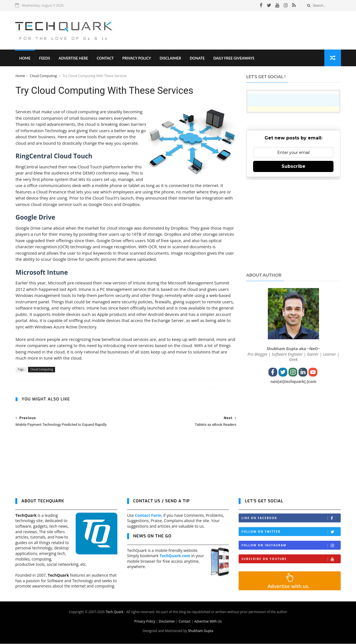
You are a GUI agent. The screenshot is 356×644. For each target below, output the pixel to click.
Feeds (45, 58)
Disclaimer (171, 58)
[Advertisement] (239, 30)
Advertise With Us (208, 622)
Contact (106, 58)
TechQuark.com (175, 556)
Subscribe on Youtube (291, 560)
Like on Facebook (291, 519)
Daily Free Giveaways (234, 58)
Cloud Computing (44, 76)
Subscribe (293, 167)
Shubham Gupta (201, 631)
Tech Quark (115, 612)
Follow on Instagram (291, 546)
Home (25, 58)
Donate (197, 58)
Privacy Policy (137, 58)
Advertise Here (74, 58)
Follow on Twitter (291, 532)
